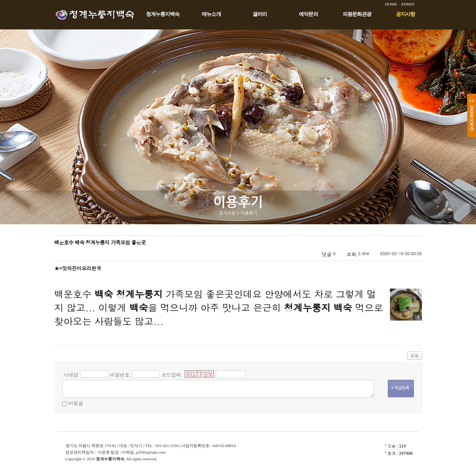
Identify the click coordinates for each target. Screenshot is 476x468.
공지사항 (405, 14)
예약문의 (308, 14)
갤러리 (260, 14)
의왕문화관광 (357, 14)
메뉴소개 (211, 14)
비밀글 (76, 403)
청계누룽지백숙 (163, 14)
